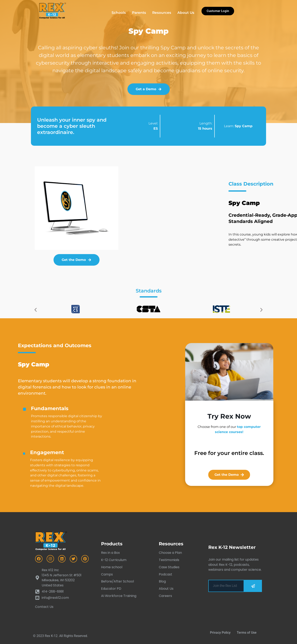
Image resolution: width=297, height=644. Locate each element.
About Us (186, 13)
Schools (119, 13)
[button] (36, 310)
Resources (162, 13)
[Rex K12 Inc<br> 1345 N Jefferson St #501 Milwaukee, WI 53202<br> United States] (62, 578)
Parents (139, 13)
